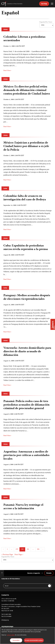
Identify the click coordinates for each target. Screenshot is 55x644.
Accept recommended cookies (34, 640)
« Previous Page (7, 555)
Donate (49, 573)
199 (17, 549)
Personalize (16, 640)
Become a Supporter (34, 573)
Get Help (44, 4)
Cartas (5, 188)
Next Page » (19, 555)
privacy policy (11, 635)
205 (38, 549)
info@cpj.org (5, 620)
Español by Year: (46, 22)
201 (28, 549)
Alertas (6, 29)
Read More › (7, 71)
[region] (27, 636)
